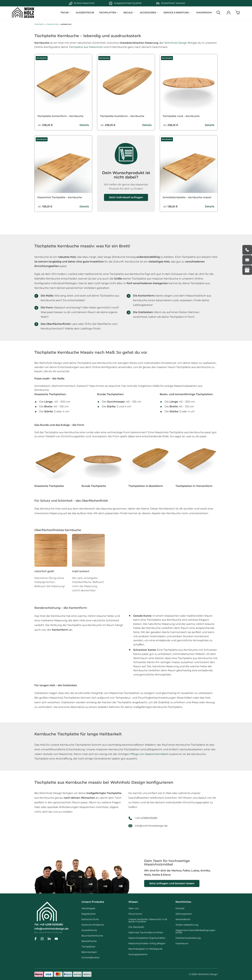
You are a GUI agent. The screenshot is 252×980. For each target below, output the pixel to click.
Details (84, 126)
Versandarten (183, 919)
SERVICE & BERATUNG (177, 13)
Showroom (204, 13)
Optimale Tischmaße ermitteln (146, 932)
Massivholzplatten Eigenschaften (147, 938)
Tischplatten (52, 25)
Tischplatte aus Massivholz (86, 47)
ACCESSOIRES (149, 13)
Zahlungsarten (184, 914)
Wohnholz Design (176, 43)
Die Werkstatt (136, 927)
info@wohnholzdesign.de (151, 830)
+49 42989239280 (146, 823)
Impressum (182, 943)
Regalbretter (89, 914)
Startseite (39, 25)
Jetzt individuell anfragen (126, 198)
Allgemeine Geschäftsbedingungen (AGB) (195, 931)
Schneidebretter (91, 958)
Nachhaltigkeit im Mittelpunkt (145, 949)
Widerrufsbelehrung (187, 925)
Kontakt (180, 908)
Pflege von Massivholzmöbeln (150, 759)
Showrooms (135, 914)
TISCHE (66, 13)
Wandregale (88, 908)
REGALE (129, 13)
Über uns (133, 908)
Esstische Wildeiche (93, 925)
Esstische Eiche (90, 919)
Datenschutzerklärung (188, 938)
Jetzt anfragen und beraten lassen (172, 884)
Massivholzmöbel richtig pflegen (147, 943)
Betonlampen (89, 952)
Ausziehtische (87, 13)
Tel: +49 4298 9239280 (49, 925)
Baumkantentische (92, 936)
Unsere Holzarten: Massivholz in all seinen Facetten (148, 920)
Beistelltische (89, 941)
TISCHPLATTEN (109, 13)
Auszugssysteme (138, 954)
